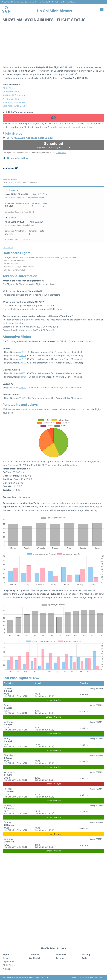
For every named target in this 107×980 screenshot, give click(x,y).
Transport (61, 955)
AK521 (22, 352)
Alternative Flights (12, 99)
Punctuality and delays (14, 102)
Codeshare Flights (12, 92)
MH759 (23, 377)
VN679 (23, 398)
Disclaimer (29, 977)
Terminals (34, 955)
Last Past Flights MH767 (15, 106)
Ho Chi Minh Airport (55, 11)
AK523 (23, 356)
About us (45, 977)
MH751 (23, 373)
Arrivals (6, 958)
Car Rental (34, 958)
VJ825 (22, 387)
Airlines (6, 969)
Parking (86, 955)
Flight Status (9, 88)
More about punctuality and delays (76, 127)
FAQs (85, 958)
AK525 (23, 359)
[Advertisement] (53, 45)
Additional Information (14, 95)
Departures (8, 962)
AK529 (23, 363)
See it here (61, 153)
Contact (38, 977)
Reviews (60, 958)
